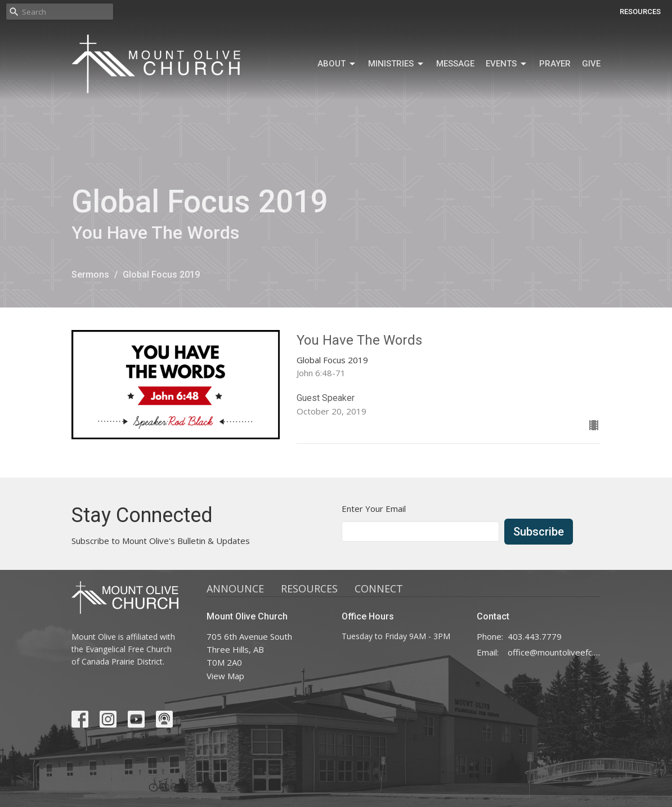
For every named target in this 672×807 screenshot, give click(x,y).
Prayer (555, 64)
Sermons (90, 275)
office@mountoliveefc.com (554, 652)
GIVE (591, 64)
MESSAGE (455, 64)
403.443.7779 (535, 636)
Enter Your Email (374, 509)
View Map (225, 676)
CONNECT (379, 588)
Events (507, 64)
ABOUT (337, 64)
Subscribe (539, 532)
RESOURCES (640, 12)
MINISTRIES (397, 64)
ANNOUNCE (235, 588)
